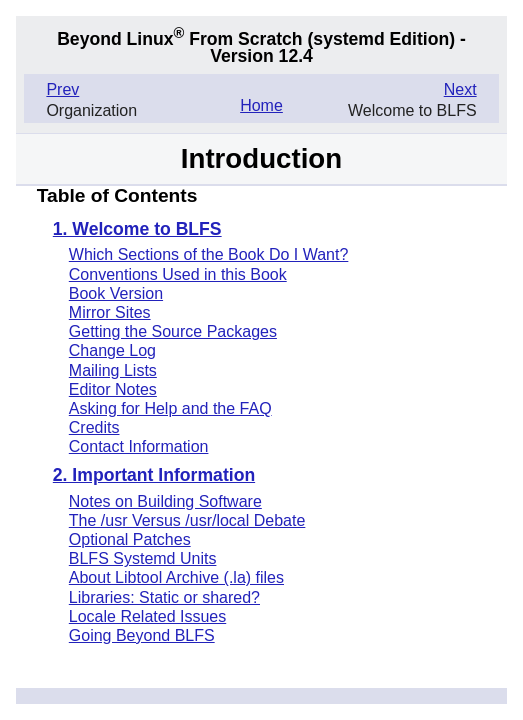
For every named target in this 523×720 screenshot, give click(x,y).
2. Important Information (154, 476)
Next (460, 89)
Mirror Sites (110, 312)
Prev (62, 89)
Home (261, 105)
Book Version (116, 293)
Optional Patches (130, 539)
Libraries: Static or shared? (164, 597)
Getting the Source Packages (173, 331)
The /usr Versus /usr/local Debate (187, 520)
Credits (94, 427)
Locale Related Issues (147, 616)
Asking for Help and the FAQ (170, 408)
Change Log (112, 350)
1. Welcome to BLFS (137, 230)
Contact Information (139, 446)
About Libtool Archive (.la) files (176, 577)
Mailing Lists (113, 370)
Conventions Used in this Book (178, 274)
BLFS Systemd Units (143, 558)
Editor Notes (113, 389)
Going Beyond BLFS (142, 635)
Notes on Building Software (165, 501)
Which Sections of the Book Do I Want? (209, 254)
